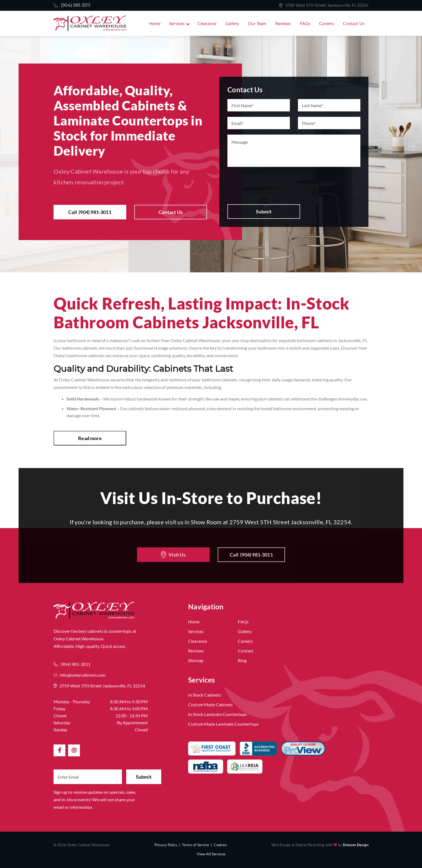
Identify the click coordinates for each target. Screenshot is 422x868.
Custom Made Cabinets (210, 704)
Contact (246, 651)
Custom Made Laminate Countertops (223, 724)
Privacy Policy (166, 845)
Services (177, 23)
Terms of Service (196, 845)
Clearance (207, 23)
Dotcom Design (356, 845)
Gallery (232, 23)
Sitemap (196, 660)
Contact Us (354, 23)
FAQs (305, 23)
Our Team (257, 23)
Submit (264, 212)
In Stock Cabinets (205, 695)
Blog (242, 660)
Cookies (220, 845)
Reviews (283, 23)
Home (155, 23)
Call (90, 212)
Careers (327, 23)
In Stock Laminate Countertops (218, 714)
